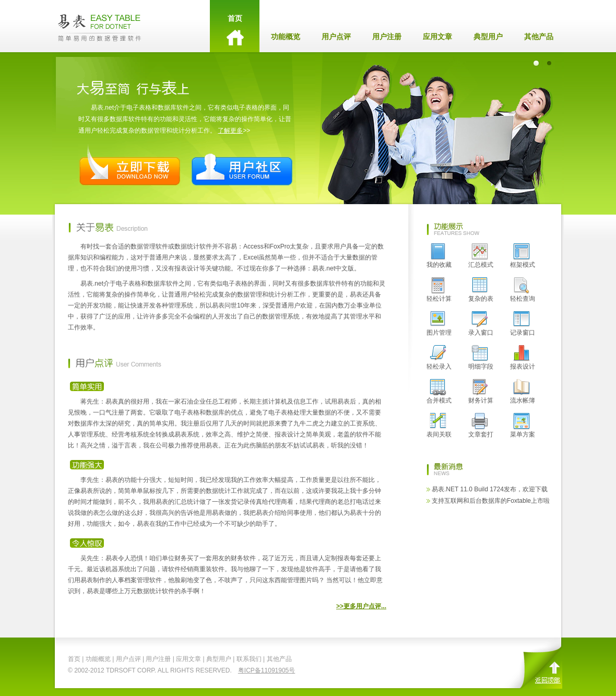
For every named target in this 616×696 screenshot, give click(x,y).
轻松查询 (523, 290)
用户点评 (336, 37)
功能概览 (286, 37)
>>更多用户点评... (361, 606)
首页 (235, 31)
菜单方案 (523, 426)
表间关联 (439, 426)
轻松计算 (439, 290)
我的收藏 (439, 256)
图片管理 (439, 324)
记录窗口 (523, 324)
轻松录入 (439, 358)
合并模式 (439, 392)
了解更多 (230, 131)
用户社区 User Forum (242, 165)
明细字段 (481, 358)
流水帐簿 (523, 392)
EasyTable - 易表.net (99, 26)
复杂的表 (481, 290)
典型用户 (488, 37)
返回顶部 (538, 664)
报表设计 (523, 358)
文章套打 (481, 426)
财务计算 (481, 392)
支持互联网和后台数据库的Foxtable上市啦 (491, 501)
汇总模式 (481, 256)
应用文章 (437, 37)
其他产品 (539, 37)
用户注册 (387, 37)
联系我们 (249, 659)
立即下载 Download (130, 165)
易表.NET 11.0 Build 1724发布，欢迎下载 (490, 489)
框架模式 (523, 256)
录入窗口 (481, 324)
